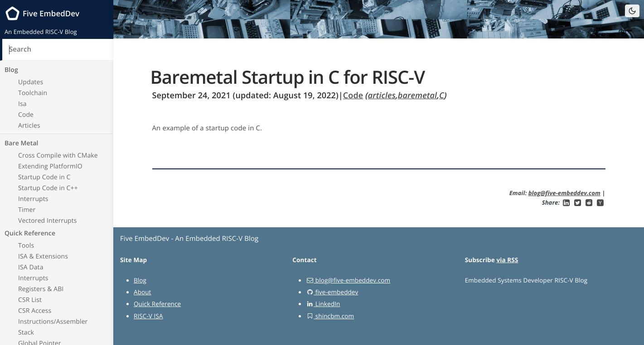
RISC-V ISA (148, 316)
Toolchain (33, 93)
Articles (29, 126)
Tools (26, 246)
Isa (22, 104)
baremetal (417, 96)
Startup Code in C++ (48, 188)
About (143, 292)
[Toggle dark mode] (632, 11)
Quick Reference (30, 233)
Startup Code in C (44, 177)
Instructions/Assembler (53, 322)
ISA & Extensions (43, 256)
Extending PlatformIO (50, 166)
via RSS (507, 260)
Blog (11, 70)
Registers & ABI (41, 289)
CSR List (30, 300)
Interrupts (33, 199)
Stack (26, 333)
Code (26, 115)
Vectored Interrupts (48, 221)
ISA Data (31, 267)
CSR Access (35, 311)
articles (382, 96)
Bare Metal (22, 143)
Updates (31, 82)
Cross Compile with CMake (58, 156)
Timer (27, 210)
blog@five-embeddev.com (564, 193)
